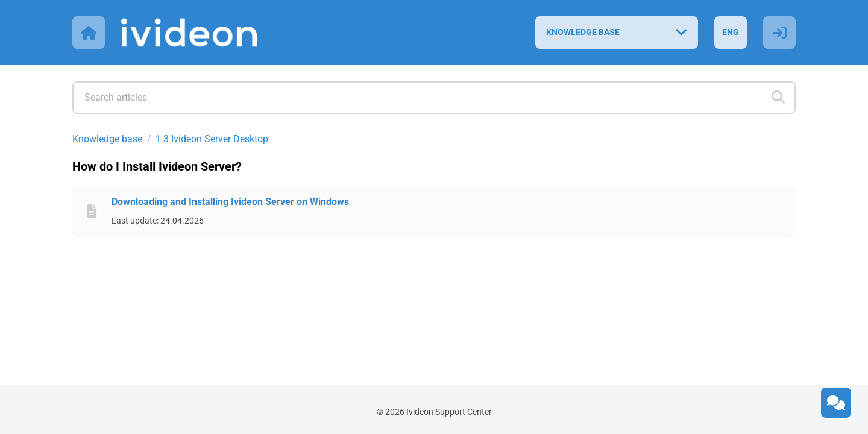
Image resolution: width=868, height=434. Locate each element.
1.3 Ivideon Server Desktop (212, 139)
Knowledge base (107, 139)
